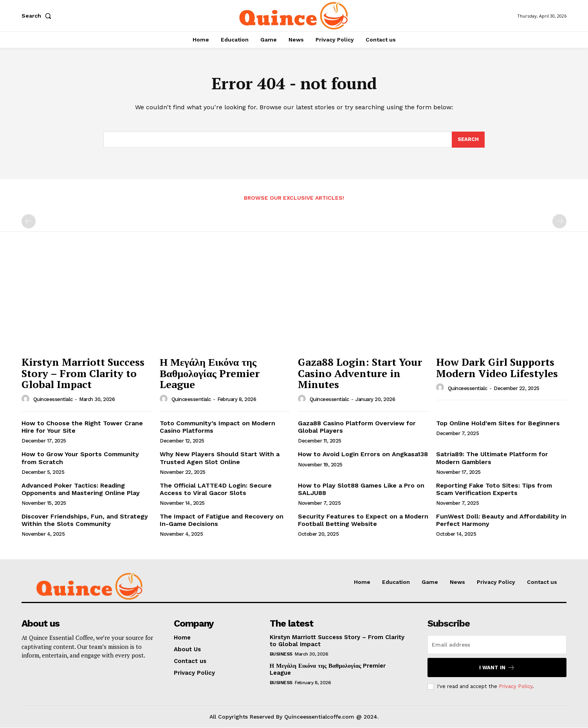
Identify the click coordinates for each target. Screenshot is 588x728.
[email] (497, 645)
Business (281, 654)
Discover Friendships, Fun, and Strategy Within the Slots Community (85, 520)
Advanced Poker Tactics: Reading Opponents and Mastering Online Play (81, 489)
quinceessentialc (53, 400)
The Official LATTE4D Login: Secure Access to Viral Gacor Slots (216, 489)
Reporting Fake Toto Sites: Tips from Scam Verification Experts (494, 489)
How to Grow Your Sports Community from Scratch (80, 458)
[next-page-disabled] (559, 222)
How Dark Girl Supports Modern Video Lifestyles (497, 368)
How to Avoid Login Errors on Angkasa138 (363, 454)
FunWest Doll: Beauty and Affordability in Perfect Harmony (501, 520)
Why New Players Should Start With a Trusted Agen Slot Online (220, 458)
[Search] (468, 140)
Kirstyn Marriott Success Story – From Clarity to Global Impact (83, 373)
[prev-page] (29, 222)
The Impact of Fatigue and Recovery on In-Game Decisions (222, 520)
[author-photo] (27, 399)
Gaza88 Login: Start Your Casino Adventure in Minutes (360, 373)
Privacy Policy (516, 686)
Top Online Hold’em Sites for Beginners (498, 423)
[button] (38, 16)
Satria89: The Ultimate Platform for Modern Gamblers (492, 458)
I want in (497, 667)
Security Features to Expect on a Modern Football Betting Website (363, 520)
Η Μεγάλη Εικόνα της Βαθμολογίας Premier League (210, 373)
